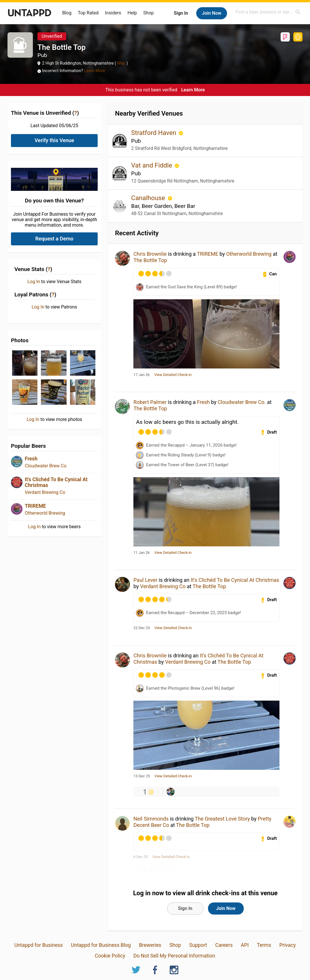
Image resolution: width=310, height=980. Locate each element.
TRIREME (35, 506)
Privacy (287, 945)
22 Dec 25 (142, 628)
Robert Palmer (150, 402)
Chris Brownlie (150, 254)
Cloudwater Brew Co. (46, 466)
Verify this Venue (54, 140)
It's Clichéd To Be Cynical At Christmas (235, 580)
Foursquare (285, 37)
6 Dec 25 (141, 857)
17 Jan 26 (141, 375)
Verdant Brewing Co (45, 492)
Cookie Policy (110, 956)
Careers (224, 945)
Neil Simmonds (151, 819)
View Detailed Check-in (173, 375)
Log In (34, 282)
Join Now (212, 13)
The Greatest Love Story (222, 819)
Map (121, 63)
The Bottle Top (150, 260)
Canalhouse (149, 198)
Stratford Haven (154, 133)
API (245, 945)
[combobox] (268, 12)
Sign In (181, 13)
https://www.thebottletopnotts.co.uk (298, 37)
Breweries (150, 945)
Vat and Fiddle (152, 165)
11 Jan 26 (141, 553)
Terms (264, 945)
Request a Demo (54, 239)
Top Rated (88, 13)
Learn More (95, 71)
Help (132, 13)
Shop (148, 13)
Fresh (31, 459)
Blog (67, 13)
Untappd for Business (39, 945)
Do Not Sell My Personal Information (174, 956)
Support (198, 945)
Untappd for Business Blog (101, 945)
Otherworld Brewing (45, 513)
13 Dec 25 (142, 776)
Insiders (113, 13)
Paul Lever (145, 580)
